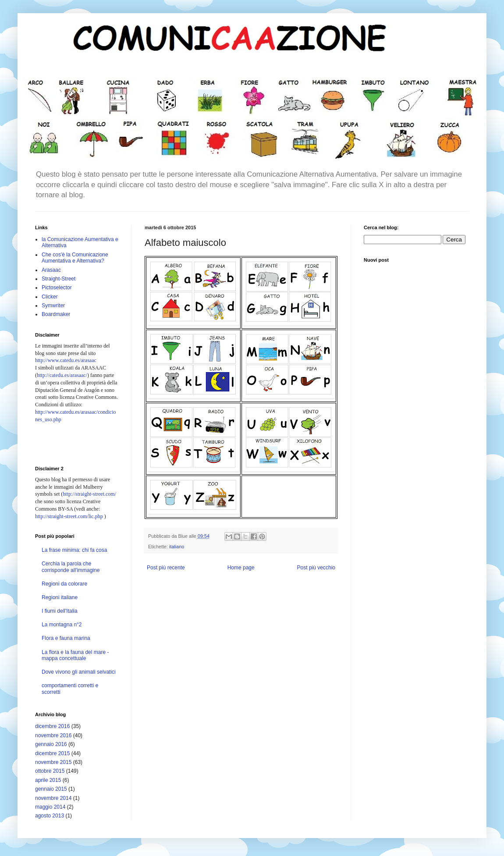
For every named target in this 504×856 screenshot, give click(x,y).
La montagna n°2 (62, 625)
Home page (241, 568)
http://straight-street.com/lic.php (69, 516)
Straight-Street (59, 279)
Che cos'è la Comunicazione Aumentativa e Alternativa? (75, 258)
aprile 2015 (48, 780)
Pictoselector (57, 288)
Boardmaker (56, 314)
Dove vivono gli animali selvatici (79, 672)
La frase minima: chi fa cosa (74, 550)
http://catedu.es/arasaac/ (62, 375)
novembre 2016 (53, 735)
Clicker (50, 297)
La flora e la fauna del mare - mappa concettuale (75, 655)
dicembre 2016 (52, 726)
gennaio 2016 (51, 744)
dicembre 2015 (52, 753)
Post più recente (166, 568)
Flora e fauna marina (66, 638)
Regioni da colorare (64, 584)
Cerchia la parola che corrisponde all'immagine (71, 567)
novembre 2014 (53, 798)
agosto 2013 (50, 816)
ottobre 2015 (50, 771)
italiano (177, 547)
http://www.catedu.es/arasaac (66, 360)
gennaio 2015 (51, 789)
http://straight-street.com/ (89, 494)
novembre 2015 (53, 762)
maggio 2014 (50, 807)
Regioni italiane (60, 597)
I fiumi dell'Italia (60, 611)
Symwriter (53, 305)
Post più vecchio (316, 568)
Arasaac (51, 270)
